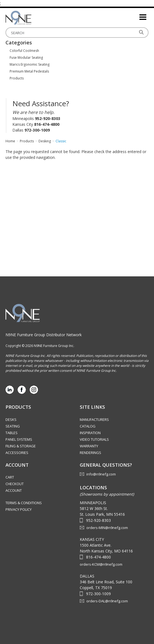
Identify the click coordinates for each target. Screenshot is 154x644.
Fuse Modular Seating (26, 58)
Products (17, 78)
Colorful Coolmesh (24, 51)
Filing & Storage (21, 446)
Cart (10, 477)
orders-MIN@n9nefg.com (107, 528)
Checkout (15, 484)
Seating (13, 426)
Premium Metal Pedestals (29, 71)
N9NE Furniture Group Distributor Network (44, 335)
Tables (12, 433)
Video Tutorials (94, 439)
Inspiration (90, 433)
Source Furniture (33, 18)
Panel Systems (19, 439)
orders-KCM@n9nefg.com (101, 564)
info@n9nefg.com (101, 474)
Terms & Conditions (24, 503)
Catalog (88, 426)
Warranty (89, 446)
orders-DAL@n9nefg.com (107, 601)
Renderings (90, 453)
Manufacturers (94, 419)
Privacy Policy (19, 509)
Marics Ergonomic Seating (30, 64)
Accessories (17, 453)
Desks (11, 419)
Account (14, 490)
